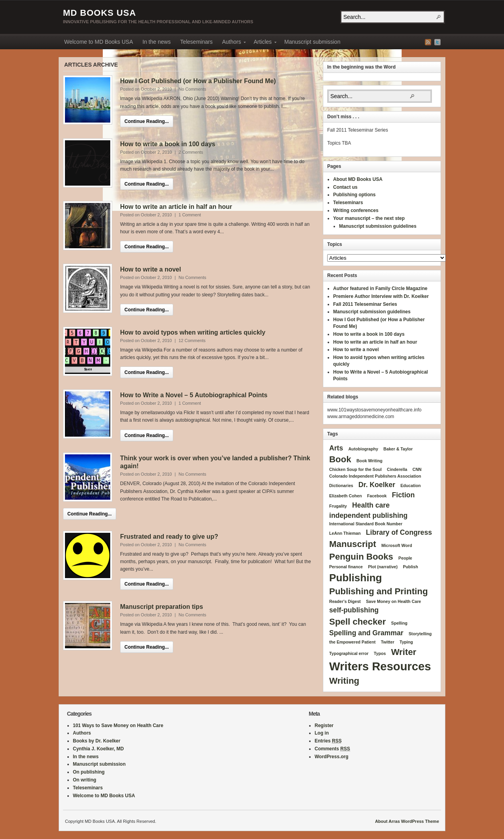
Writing (344, 681)
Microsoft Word (397, 545)
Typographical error (349, 653)
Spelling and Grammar (366, 633)
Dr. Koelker (377, 485)
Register (324, 726)
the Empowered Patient (352, 642)
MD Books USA (100, 13)
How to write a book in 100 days (168, 144)
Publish (410, 567)
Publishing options (354, 195)
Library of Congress (399, 532)
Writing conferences (356, 210)
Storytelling (420, 634)
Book (340, 459)
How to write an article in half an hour (176, 207)
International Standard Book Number (366, 524)
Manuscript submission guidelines (378, 226)
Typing (406, 642)
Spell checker (358, 622)
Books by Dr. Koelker (97, 741)
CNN (417, 469)
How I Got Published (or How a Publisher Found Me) (198, 81)
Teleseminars (196, 42)
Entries (328, 741)
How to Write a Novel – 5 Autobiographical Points (194, 395)
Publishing (356, 578)
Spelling (399, 623)
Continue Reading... (147, 121)
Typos (380, 653)
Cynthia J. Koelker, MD (98, 749)
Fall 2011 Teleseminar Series (365, 304)
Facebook (377, 496)
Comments (332, 749)
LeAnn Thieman (345, 533)
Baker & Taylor (398, 449)
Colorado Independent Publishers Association (375, 476)
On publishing (89, 772)
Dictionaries (341, 486)
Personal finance (346, 567)
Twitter (437, 42)
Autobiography (363, 449)
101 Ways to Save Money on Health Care (118, 726)
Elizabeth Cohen (346, 496)
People (405, 558)
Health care (371, 505)
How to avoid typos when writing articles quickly (193, 332)
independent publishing (368, 515)
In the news (157, 42)
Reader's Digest (345, 601)
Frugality (338, 506)
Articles (263, 43)
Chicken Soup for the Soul (355, 469)
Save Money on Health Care (393, 601)
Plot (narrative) (383, 567)
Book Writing (369, 461)
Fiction (403, 495)
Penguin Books (361, 557)
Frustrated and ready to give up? (169, 537)
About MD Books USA (358, 179)
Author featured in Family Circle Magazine (380, 288)
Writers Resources (380, 666)
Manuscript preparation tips (162, 607)
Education (411, 486)
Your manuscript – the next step (369, 218)
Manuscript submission (312, 42)
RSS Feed (428, 42)
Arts (336, 448)
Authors (232, 43)
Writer (404, 652)
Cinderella (397, 469)
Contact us (345, 187)
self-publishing (354, 610)
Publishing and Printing (379, 591)
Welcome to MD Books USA (99, 42)
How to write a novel (151, 269)
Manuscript (353, 544)
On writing (84, 780)
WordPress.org (332, 757)
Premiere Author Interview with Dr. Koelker (381, 296)
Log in (322, 733)
